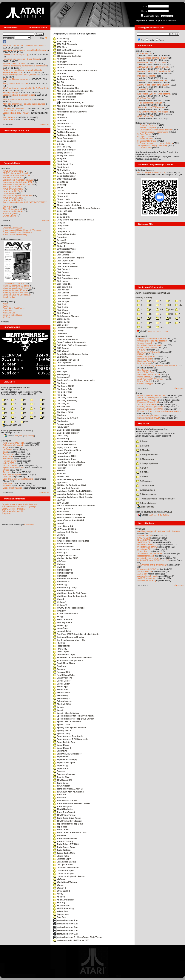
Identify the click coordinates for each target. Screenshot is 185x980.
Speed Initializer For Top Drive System (74, 719)
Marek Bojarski (144, 381)
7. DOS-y (142, 468)
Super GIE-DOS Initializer (67, 754)
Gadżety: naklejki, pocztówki (150, 407)
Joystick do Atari (145, 549)
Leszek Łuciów (144, 363)
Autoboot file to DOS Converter (70, 112)
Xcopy (58, 894)
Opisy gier (6, 441)
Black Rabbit (61, 167)
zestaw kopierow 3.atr (66, 927)
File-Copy (60, 415)
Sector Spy (61, 687)
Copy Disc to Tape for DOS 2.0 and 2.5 (74, 220)
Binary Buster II (63, 153)
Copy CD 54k (61, 217)
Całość (9, 435)
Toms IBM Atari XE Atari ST (68, 789)
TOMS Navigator (63, 809)
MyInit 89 (60, 611)
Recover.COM (62, 672)
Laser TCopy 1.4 (63, 526)
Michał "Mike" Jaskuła (147, 348)
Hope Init (60, 474)
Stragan (139, 393)
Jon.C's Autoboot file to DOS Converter (74, 506)
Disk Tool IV (61, 307)
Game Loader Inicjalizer (67, 430)
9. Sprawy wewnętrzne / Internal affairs (155, 143)
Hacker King (61, 439)
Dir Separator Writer (65, 249)
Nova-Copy (61, 628)
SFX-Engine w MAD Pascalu (16, 173)
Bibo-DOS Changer (64, 150)
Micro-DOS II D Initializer (67, 549)
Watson (59, 885)
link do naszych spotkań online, (152, 172)
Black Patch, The (63, 164)
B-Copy (59, 144)
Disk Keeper (61, 290)
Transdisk (60, 836)
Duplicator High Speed (66, 360)
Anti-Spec (60, 73)
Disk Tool (60, 304)
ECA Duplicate (62, 363)
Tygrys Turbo (143, 551)
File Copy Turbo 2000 (65, 398)
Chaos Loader (62, 199)
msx (170, 314)
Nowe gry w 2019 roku (13, 189)
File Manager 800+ (64, 409)
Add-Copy (60, 62)
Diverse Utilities (63, 336)
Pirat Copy (60, 649)
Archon (6, 472)
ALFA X (59, 68)
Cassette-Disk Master (65, 193)
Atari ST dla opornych (13, 209)
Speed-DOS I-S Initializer (67, 722)
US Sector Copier (64, 871)
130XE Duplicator (64, 53)
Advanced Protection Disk (68, 65)
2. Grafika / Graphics (147, 127)
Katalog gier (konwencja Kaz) (15, 387)
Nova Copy (61, 625)
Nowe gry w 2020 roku (13, 187)
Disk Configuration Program (69, 258)
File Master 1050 (63, 412)
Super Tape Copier (64, 763)
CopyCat (59, 228)
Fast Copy (60, 371)
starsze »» (44, 124)
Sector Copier (62, 681)
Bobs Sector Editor (64, 176)
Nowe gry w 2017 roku (13, 191)
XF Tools (59, 897)
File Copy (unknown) (65, 401)
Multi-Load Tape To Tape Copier (71, 596)
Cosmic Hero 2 (144, 53)
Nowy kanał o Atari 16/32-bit (16, 84)
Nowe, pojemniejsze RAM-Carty (152, 395)
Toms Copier (61, 783)
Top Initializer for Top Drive (68, 824)
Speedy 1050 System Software (70, 728)
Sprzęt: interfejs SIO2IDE (149, 416)
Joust (5, 452)
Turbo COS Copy (63, 841)
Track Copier (61, 830)
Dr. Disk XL (61, 357)
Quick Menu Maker (64, 663)
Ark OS (59, 82)
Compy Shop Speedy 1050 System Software (77, 208)
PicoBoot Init (61, 646)
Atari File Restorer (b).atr (70, 103)
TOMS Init (60, 798)
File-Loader (61, 421)
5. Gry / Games (144, 134)
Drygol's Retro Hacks (12, 315)
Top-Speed (60, 827)
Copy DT (59, 223)
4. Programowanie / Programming (153, 132)
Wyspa (6, 470)
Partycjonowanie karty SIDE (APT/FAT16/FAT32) (25, 202)
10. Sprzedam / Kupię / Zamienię (152, 145)
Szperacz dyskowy (64, 774)
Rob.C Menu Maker (64, 675)
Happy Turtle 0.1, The (65, 447)
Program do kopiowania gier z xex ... (154, 80)
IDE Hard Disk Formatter (67, 488)
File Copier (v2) (63, 392)
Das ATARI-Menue (64, 243)
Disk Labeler (61, 293)
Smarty (59, 707)
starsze (46, 220)
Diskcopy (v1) (62, 319)
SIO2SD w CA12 (145, 542)
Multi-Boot (60, 576)
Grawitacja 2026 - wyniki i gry (16, 54)
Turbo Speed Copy (64, 847)
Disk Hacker (61, 281)
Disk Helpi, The (63, 284)
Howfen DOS (61, 476)
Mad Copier (61, 538)
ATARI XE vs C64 (145, 116)
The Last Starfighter (12, 474)
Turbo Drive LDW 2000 (66, 844)
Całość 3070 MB (12, 425)
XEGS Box (142, 574)
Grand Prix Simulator (12, 488)
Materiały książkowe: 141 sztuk (17, 288)
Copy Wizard (61, 225)
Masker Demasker (64, 547)
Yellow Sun (61, 911)
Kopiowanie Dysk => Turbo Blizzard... (154, 94)
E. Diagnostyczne (147, 494)
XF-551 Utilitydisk (64, 900)
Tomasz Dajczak (145, 343)
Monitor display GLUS (66, 558)
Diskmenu (60, 333)
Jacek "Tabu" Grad (146, 372)
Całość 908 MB (146, 507)
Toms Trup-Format (64, 812)
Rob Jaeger (143, 370)
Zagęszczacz (61, 914)
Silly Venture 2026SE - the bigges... (154, 112)
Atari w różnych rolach (147, 576)
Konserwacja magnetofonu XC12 (18, 184)
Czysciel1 (60, 240)
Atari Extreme (9, 117)
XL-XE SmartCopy (64, 908)
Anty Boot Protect (64, 76)
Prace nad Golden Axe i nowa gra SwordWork (24, 45)
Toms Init (60, 795)
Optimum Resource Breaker (69, 637)
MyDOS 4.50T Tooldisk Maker (69, 608)
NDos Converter (63, 620)
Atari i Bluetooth (145, 536)
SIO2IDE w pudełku (146, 578)
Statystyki (6, 513)
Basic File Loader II (64, 141)
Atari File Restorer (64, 100)
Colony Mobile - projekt (12, 511)
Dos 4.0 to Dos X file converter (70, 342)
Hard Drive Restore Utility (68, 465)
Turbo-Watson (62, 850)
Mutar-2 (59, 599)
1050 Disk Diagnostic (65, 44)
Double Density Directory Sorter (71, 354)
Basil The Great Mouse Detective (18, 479)
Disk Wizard (61, 310)
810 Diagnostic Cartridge (67, 56)
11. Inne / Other (144, 148)
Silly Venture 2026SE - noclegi (151, 107)
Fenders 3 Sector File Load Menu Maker (74, 380)
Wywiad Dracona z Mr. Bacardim (152, 341)
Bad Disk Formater (64, 132)
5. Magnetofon (145, 459)
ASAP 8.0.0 (8, 120)
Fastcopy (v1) (62, 374)
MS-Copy (60, 561)
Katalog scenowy (144, 297)
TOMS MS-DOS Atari (65, 800)
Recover (59, 669)
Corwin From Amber (65, 234)
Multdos (59, 564)
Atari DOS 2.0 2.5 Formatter (68, 94)
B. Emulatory (144, 481)
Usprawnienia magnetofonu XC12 (18, 180)
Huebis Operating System (68, 479)
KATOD (141, 354)
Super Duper (61, 745)
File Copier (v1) (63, 389)
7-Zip (26, 436)
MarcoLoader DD (63, 544)
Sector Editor (62, 684)
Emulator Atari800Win (13, 228)
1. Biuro (142, 441)
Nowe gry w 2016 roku (13, 198)
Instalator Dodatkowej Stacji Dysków (73, 497)
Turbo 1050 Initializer (65, 838)
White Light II (62, 891)
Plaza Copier (61, 652)
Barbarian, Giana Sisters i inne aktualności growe (25, 50)
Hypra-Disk (61, 482)
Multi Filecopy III (63, 573)
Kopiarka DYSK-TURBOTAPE (69, 517)
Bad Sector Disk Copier (67, 135)
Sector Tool (61, 690)
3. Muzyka (143, 450)
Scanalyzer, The (63, 678)
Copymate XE (62, 231)
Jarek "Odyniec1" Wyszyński (150, 379)
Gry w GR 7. (143, 89)
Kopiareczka (61, 512)
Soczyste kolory (145, 571)
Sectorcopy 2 (62, 698)
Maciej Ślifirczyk (145, 377)
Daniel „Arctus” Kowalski (148, 352)
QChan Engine (10, 216)
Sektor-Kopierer (63, 701)
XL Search (7, 317)
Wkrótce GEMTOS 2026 (14, 63)
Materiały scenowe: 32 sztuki (16, 286)
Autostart (60, 121)
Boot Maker (61, 182)
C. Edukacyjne (145, 485)
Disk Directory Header (66, 266)
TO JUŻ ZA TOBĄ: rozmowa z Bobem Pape (157, 365)
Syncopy (59, 771)
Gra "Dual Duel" (145, 98)
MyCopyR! (60, 605)
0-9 (5, 400)
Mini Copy (60, 552)
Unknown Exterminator (66, 868)
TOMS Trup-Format (64, 815)
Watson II (60, 888)
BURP (58, 188)
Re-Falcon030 (9, 111)
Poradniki (6, 169)
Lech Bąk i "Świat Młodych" (150, 345)
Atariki (6, 304)
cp (178, 301)
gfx (179, 305)
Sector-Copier (62, 692)
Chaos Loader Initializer (67, 202)
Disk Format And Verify (66, 278)
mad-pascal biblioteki (147, 76)
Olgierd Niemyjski (145, 383)
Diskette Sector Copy (65, 328)
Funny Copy (61, 427)
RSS (44, 38)
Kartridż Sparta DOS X (13, 178)
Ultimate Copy (62, 859)
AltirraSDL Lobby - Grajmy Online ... (154, 67)
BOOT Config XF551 (65, 179)
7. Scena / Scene (145, 139)
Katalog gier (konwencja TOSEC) (17, 430)
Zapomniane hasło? (145, 20)
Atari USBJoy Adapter (147, 400)
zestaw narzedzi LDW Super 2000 (71, 940)
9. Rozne (142, 477)
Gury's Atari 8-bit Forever (14, 308)
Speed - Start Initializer (66, 713)
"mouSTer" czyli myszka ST (150, 398)
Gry (143, 40)
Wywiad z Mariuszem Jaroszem (152, 339)
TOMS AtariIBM (63, 780)
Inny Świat (8, 483)
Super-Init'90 (61, 768)
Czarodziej (60, 237)
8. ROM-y (143, 472)
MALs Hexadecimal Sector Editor (71, 541)
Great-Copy (61, 436)
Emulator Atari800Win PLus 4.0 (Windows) (22, 230)
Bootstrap (60, 185)
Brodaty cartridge (11, 93)
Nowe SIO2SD (144, 540)
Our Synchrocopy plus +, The (69, 640)
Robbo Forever (10, 461)
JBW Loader (61, 503)
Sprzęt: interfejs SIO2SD (149, 418)
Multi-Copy (60, 584)
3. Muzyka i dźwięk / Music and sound (155, 130)
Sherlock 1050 (62, 704)
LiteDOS (59, 535)
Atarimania (8, 310)
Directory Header (63, 252)
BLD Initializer (62, 170)
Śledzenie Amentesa (147, 361)
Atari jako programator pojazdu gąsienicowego (24, 104)
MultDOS (60, 567)
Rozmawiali (141, 336)
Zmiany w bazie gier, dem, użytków (153, 85)
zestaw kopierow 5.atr (66, 934)
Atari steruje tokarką (147, 580)
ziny (160, 327)
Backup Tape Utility (65, 129)
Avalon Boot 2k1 (63, 124)
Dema (162, 40)
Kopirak (59, 523)
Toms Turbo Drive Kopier (67, 818)
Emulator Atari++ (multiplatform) (17, 232)
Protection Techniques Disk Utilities (73, 657)
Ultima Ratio (61, 856)
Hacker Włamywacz (65, 444)
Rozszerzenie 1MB (146, 556)
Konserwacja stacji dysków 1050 (18, 182)
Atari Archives (9, 313)
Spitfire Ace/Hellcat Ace (13, 468)
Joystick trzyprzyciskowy (148, 558)
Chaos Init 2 (61, 196)
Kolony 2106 (9, 463)
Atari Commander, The (66, 88)
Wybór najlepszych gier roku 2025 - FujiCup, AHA (25, 88)
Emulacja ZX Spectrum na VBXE (18, 196)
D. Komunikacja (146, 490)
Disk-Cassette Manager (66, 316)
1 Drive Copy (61, 38)
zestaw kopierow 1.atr (66, 920)
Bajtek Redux (9, 297)
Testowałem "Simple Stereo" (150, 554)
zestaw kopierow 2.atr (66, 924)
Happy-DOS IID (62, 453)
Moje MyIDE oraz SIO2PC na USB (153, 560)
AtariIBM (59, 109)
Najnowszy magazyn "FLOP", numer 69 (21, 75)
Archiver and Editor (65, 79)
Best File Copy (62, 147)
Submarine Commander (14, 445)
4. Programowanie (147, 455)
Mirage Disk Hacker (65, 555)
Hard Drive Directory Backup (69, 462)
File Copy (60, 395)
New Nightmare (63, 622)
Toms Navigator (63, 806)
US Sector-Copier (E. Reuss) (69, 876)
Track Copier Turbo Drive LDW (70, 833)
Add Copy (60, 59)
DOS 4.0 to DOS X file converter (71, 345)
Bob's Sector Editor (65, 173)
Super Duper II (62, 748)
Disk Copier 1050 (63, 261)
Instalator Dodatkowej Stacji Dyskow (73, 494)
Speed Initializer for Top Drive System (74, 716)
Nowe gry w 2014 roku (13, 211)
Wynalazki (140, 529)
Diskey (58, 331)
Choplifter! (7, 450)
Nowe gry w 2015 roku (13, 200)
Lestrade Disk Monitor (66, 532)
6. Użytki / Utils (144, 136)
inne (25, 422)
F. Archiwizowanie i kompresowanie (155, 499)
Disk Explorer (62, 275)
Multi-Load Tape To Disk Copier (70, 593)
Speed (58, 710)
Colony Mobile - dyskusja (13, 509)
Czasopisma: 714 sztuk (13, 284)
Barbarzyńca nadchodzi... (14, 108)
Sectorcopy (61, 695)
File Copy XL (61, 404)
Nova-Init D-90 (62, 631)
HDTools (59, 471)
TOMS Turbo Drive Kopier (68, 821)
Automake (60, 118)
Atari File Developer (65, 97)
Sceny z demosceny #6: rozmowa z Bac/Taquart (25, 66)
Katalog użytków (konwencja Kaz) (152, 429)
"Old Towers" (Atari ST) (13, 443)
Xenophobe (8, 459)
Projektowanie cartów (147, 547)
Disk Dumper (61, 272)
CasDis (59, 190)
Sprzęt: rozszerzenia (147, 404)
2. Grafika (143, 446)
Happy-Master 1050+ (65, 456)
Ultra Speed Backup (65, 862)
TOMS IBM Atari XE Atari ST (69, 792)
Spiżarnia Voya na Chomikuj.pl (17, 295)
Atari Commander (64, 85)
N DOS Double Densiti (66, 614)
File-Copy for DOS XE (66, 418)
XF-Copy (59, 903)
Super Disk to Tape (64, 742)
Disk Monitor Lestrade (66, 296)
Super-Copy (61, 765)
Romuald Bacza (145, 359)
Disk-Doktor (61, 325)
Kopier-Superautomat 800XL (69, 520)
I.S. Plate (59, 500)
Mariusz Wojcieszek (146, 356)
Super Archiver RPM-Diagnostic (71, 739)
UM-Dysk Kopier (63, 865)
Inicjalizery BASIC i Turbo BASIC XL (73, 491)
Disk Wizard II (62, 313)
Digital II (59, 246)
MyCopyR (60, 602)
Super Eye (60, 751)
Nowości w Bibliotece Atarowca (17, 99)
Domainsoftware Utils (66, 339)
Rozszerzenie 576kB (147, 569)
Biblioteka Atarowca (11, 239)
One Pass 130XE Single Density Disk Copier (77, 634)
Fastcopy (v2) (62, 377)
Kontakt (5, 322)
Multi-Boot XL (62, 582)
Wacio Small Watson (65, 882)
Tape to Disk (61, 777)
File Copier (60, 383)
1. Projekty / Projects (147, 125)
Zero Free (60, 917)
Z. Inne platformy (146, 503)
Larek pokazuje (10, 193)
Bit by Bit (60, 158)
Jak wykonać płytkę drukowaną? (152, 565)
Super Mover (61, 757)
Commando (8, 454)
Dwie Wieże (8, 477)
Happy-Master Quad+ (65, 459)
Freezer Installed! (64, 424)
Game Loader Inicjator (66, 433)
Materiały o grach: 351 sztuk (16, 292)
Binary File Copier (64, 156)
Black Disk (60, 161)
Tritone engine (9, 214)
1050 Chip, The (62, 41)
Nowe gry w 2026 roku (13, 171)
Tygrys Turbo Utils (64, 853)
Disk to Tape (61, 301)
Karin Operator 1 (63, 509)
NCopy (58, 617)
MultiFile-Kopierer (64, 590)
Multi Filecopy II (63, 570)
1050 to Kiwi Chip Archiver (68, 50)
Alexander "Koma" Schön (149, 374)
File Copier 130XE (64, 386)
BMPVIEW (8, 207)
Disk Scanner (62, 298)
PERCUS (59, 643)
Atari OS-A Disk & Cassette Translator (74, 106)
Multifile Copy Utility (65, 587)
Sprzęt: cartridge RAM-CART (151, 409)
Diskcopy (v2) (62, 322)
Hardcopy (60, 468)
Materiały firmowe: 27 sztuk (15, 290)
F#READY (142, 350)
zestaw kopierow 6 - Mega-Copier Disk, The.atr (78, 937)
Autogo (59, 115)
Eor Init (59, 369)
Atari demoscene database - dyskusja (19, 507)
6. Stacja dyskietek (147, 463)
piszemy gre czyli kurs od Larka (152, 62)
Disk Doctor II (62, 269)
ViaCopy (59, 879)
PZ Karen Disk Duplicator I (68, 660)
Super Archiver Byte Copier (68, 736)
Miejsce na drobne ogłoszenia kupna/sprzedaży (159, 411)
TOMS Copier (62, 786)
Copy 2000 (60, 214)
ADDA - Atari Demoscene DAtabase (153, 293)
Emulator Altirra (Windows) (15, 234)
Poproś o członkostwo (166, 20)
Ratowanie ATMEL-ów (147, 545)
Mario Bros (8, 456)
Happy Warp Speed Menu (67, 450)
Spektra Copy (62, 733)
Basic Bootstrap (63, 138)
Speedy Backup (63, 730)
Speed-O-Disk (62, 725)
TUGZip (31, 436)
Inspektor (7, 486)
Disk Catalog (61, 255)
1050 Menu (60, 47)
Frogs (5, 447)
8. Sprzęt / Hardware (147, 141)
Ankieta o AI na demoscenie (16, 79)
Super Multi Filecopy (65, 760)
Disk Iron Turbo (63, 287)
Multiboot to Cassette (66, 579)
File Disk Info (62, 406)
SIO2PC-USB (144, 538)
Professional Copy (64, 655)
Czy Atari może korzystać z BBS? (153, 58)
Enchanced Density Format (68, 366)
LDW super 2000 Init (65, 529)
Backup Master (62, 126)
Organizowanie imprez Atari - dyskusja (19, 504)
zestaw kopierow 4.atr (66, 930)
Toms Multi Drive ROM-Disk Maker (72, 803)
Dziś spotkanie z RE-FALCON (16, 113)
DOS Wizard (61, 351)
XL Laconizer (61, 906)
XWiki (5, 306)
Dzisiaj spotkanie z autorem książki (19, 95)
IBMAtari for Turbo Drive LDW (70, 485)
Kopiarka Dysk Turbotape (68, 514)
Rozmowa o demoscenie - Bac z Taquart (21, 59)
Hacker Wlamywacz (65, 441)
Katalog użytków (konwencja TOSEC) (154, 512)
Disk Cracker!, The (64, 263)
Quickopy (60, 666)
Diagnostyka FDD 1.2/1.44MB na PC (154, 71)
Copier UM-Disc (63, 211)
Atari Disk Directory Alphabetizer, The (73, 91)
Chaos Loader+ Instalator (67, 205)
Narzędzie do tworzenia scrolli (16, 175)
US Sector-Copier (64, 873)
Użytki (152, 40)
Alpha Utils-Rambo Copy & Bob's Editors (75, 71)
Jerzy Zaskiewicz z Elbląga (150, 103)
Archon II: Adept (10, 465)
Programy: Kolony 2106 (148, 402)
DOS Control (61, 348)
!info (160, 309)
